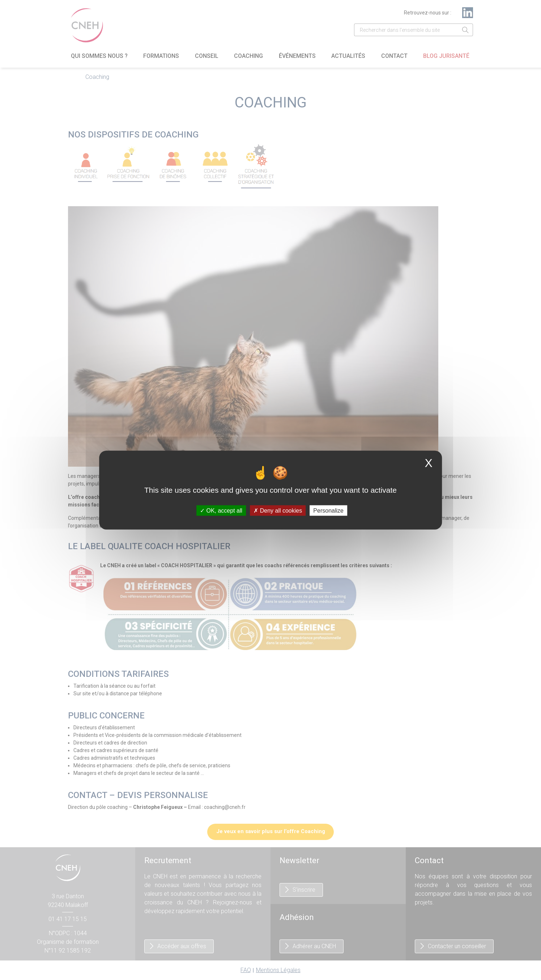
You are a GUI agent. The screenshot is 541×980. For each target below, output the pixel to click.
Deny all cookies (278, 511)
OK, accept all (221, 511)
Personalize (328, 511)
